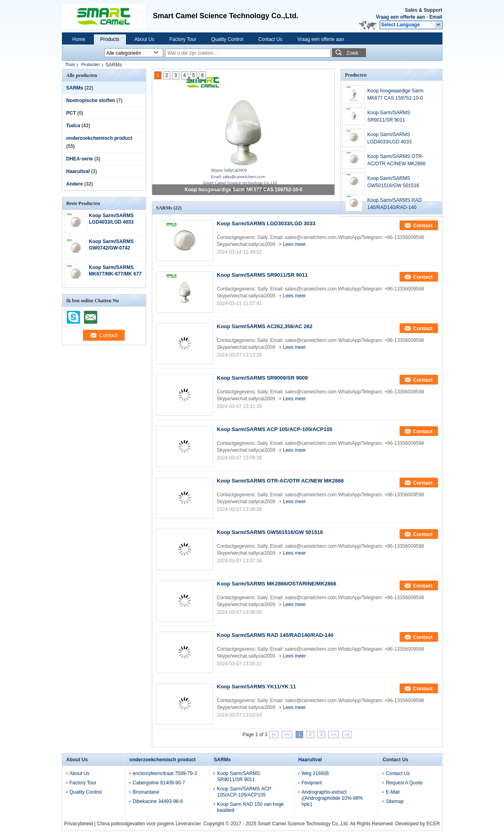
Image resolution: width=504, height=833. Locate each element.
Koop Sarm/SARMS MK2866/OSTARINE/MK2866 (277, 584)
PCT (71, 113)
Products (110, 39)
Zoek (353, 53)
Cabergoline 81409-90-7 (159, 783)
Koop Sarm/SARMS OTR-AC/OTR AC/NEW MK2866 (396, 160)
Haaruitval (78, 171)
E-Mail (393, 792)
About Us (144, 39)
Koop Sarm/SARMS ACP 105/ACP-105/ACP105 (275, 429)
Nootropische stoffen (91, 100)
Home (79, 39)
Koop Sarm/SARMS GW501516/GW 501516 (393, 182)
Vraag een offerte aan (400, 17)
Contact (423, 225)
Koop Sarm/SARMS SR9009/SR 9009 (263, 378)
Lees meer (295, 244)
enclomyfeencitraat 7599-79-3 (165, 773)
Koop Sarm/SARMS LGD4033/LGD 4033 (389, 138)
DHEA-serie (80, 159)
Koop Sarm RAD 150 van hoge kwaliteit (250, 807)
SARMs (75, 88)
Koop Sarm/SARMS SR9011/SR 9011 (389, 116)
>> (334, 735)
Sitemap (395, 801)
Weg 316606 (315, 773)
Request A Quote (404, 783)
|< (274, 735)
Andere (75, 184)
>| (347, 735)
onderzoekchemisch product (99, 138)
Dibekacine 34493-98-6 (158, 801)
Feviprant (312, 783)
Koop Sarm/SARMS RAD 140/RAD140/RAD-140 (394, 204)
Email (436, 17)
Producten (91, 65)
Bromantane (146, 792)
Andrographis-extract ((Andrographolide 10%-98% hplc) (332, 798)
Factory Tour (183, 39)
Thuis (70, 65)
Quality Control (227, 39)
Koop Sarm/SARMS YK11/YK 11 (257, 687)
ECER (433, 824)
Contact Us (270, 39)
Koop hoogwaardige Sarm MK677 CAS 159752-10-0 (243, 190)
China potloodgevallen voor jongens (136, 824)
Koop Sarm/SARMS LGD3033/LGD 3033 (266, 223)
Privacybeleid (78, 824)
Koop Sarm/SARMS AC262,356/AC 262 (265, 326)
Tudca (73, 126)
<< (287, 735)
